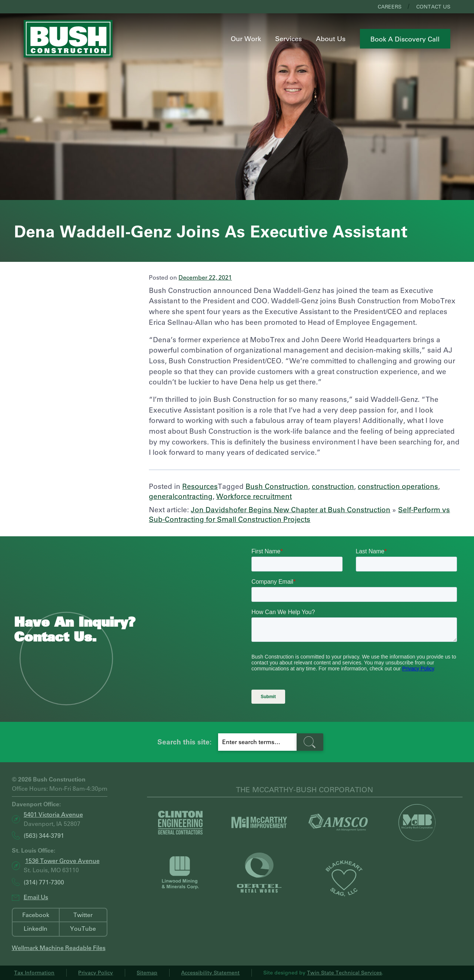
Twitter (83, 915)
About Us (331, 39)
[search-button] (310, 742)
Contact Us (433, 7)
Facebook (36, 915)
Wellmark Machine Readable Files (59, 948)
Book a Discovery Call (405, 39)
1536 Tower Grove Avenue (62, 861)
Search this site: (184, 742)
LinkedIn (36, 928)
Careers (390, 7)
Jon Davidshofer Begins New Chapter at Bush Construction (291, 509)
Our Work (246, 39)
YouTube (83, 928)
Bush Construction (277, 486)
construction (333, 486)
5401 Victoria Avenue (53, 814)
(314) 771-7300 (44, 882)
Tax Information (34, 973)
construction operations (398, 486)
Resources (200, 486)
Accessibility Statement (210, 973)
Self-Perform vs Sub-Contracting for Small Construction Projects (299, 514)
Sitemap (147, 973)
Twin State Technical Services (344, 973)
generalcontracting (181, 496)
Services (288, 39)
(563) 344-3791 (44, 836)
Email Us (36, 897)
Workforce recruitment (254, 496)
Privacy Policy (96, 973)
